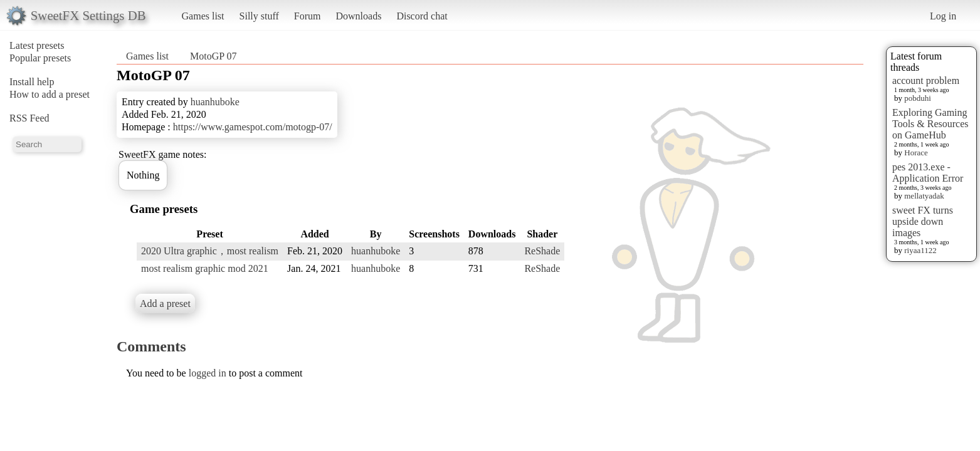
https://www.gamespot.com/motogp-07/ (253, 127)
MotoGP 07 (213, 56)
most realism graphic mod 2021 (205, 268)
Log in (943, 16)
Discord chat (422, 16)
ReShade (542, 251)
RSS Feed (29, 118)
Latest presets (37, 45)
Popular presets (40, 58)
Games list (203, 16)
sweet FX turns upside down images (923, 221)
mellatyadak (924, 196)
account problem (926, 80)
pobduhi (918, 98)
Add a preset (165, 303)
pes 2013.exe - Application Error (928, 173)
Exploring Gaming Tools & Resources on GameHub (930, 124)
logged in (208, 373)
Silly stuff (259, 16)
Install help (32, 82)
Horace (916, 153)
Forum (308, 16)
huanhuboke (215, 102)
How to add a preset (50, 94)
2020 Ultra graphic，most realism (210, 251)
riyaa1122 (920, 250)
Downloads (358, 16)
